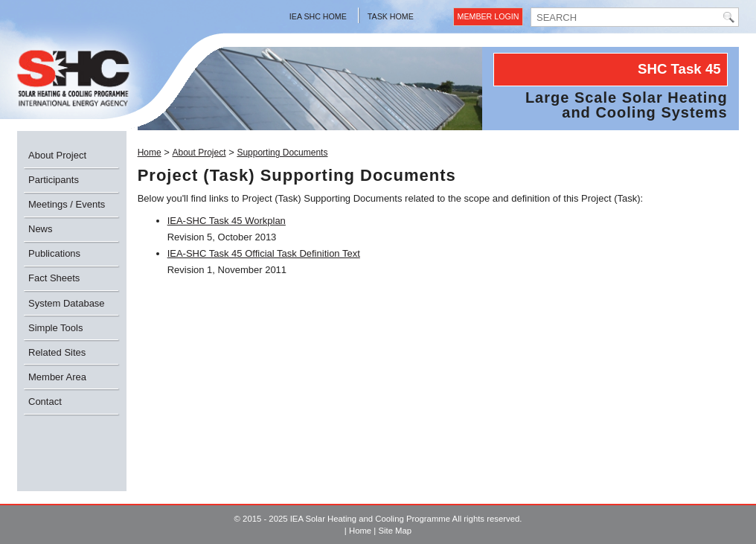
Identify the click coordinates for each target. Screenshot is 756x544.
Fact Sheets (54, 278)
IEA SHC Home (318, 16)
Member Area (57, 377)
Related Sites (57, 352)
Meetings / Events (67, 204)
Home (150, 153)
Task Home (391, 16)
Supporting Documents (282, 153)
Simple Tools (55, 328)
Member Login (488, 16)
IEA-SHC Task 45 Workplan (227, 221)
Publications (54, 253)
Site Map (395, 531)
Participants (54, 180)
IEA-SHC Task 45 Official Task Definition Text (264, 253)
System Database (67, 303)
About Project (57, 155)
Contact (45, 401)
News (41, 229)
